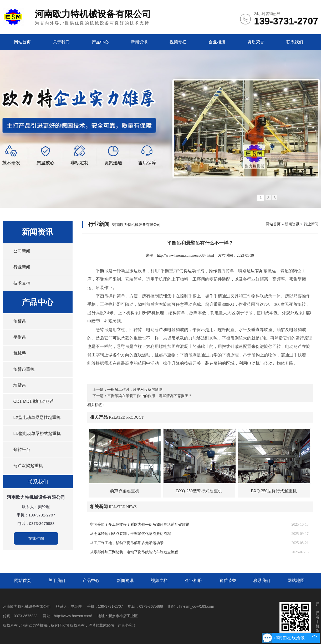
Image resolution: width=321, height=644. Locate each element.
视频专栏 (178, 42)
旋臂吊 (20, 321)
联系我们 (295, 42)
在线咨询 (36, 538)
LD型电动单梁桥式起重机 (37, 433)
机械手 (20, 353)
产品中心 (100, 42)
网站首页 (22, 42)
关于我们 (61, 42)
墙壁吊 (20, 385)
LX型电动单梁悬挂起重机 (37, 417)
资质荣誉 (256, 42)
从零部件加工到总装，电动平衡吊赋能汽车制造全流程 (134, 552)
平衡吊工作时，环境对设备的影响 (135, 390)
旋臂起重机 (24, 369)
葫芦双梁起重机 (28, 466)
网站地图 (296, 580)
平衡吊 (20, 337)
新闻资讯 (139, 42)
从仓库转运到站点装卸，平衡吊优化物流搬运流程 (130, 534)
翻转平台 (22, 450)
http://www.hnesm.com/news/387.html (185, 255)
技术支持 (22, 283)
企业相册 (217, 42)
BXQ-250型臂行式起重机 (199, 491)
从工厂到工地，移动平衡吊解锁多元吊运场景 (127, 543)
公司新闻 (22, 251)
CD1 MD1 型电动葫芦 (34, 401)
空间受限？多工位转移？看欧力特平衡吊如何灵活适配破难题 (140, 524)
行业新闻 (22, 267)
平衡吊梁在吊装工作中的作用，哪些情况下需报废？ (150, 396)
